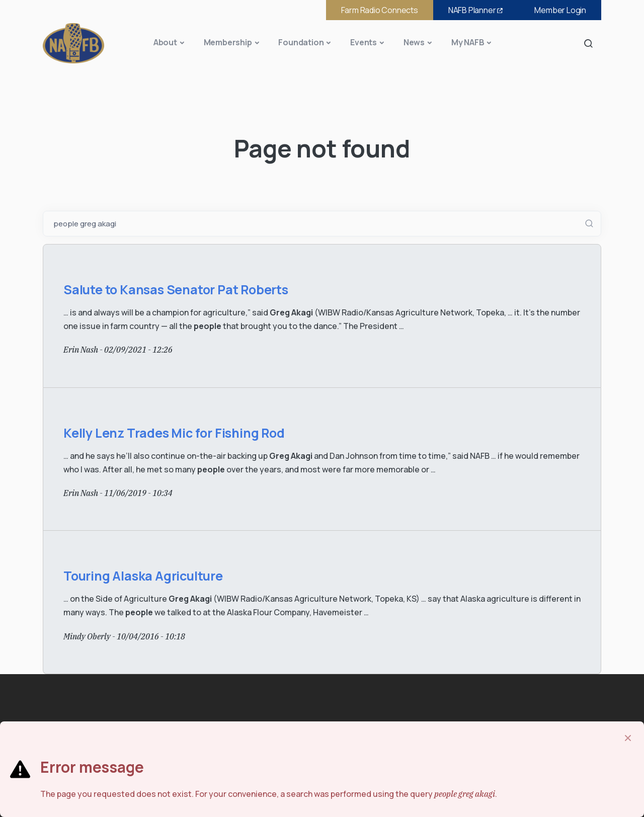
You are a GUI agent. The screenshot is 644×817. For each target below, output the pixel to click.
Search (591, 43)
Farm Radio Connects (380, 10)
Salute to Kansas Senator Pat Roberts (176, 290)
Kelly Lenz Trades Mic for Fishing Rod (174, 433)
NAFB (476, 10)
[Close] (628, 738)
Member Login (560, 10)
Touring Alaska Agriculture (143, 576)
